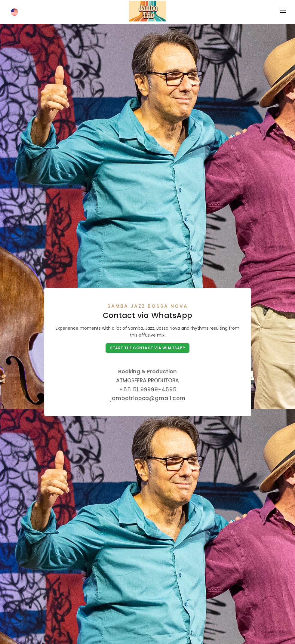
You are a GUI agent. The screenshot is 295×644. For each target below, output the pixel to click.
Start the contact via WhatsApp (147, 348)
